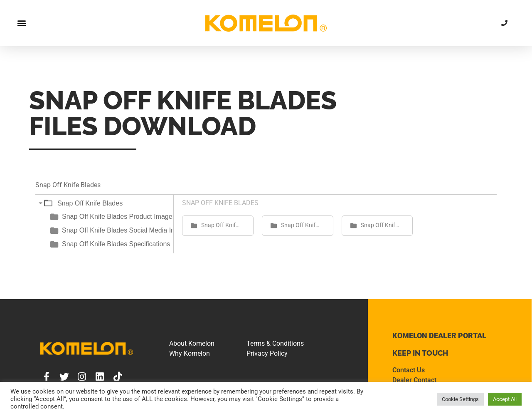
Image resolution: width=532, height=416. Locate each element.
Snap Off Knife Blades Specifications (116, 244)
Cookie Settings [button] (460, 399)
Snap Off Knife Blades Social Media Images (126, 230)
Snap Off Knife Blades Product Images (119, 217)
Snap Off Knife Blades (90, 203)
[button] (21, 23)
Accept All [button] (505, 399)
